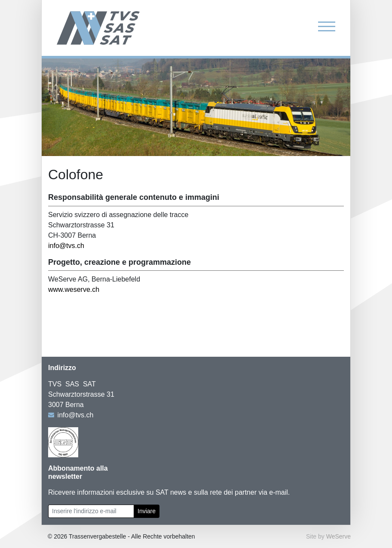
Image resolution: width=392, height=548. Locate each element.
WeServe (338, 536)
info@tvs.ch (66, 246)
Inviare (147, 511)
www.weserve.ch (74, 289)
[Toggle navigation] (327, 26)
